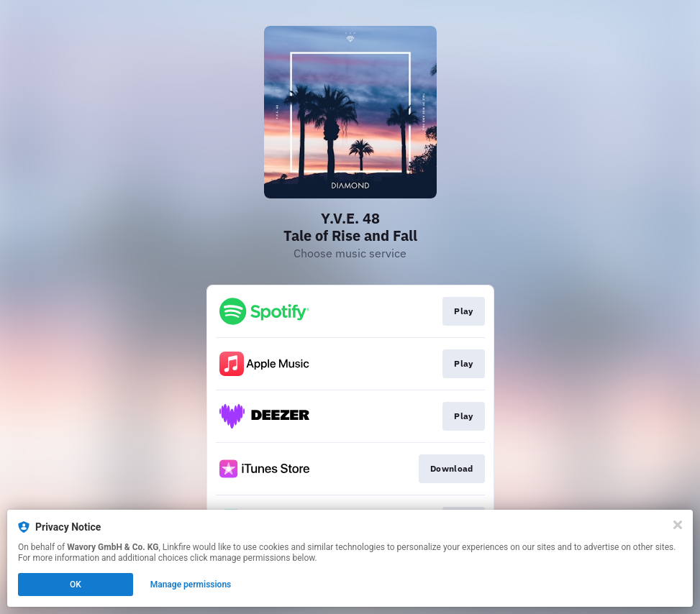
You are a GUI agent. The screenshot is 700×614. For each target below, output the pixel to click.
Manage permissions (191, 585)
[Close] (678, 525)
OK (76, 585)
